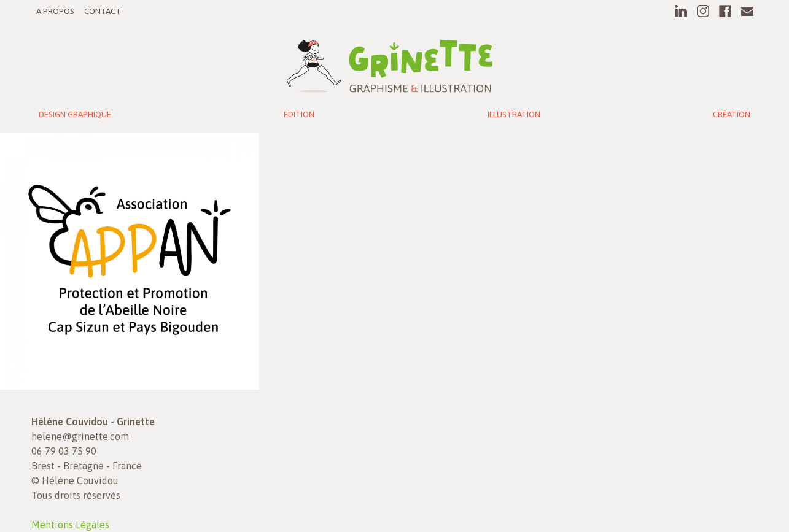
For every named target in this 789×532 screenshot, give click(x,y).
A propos (55, 11)
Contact (103, 11)
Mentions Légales (70, 525)
